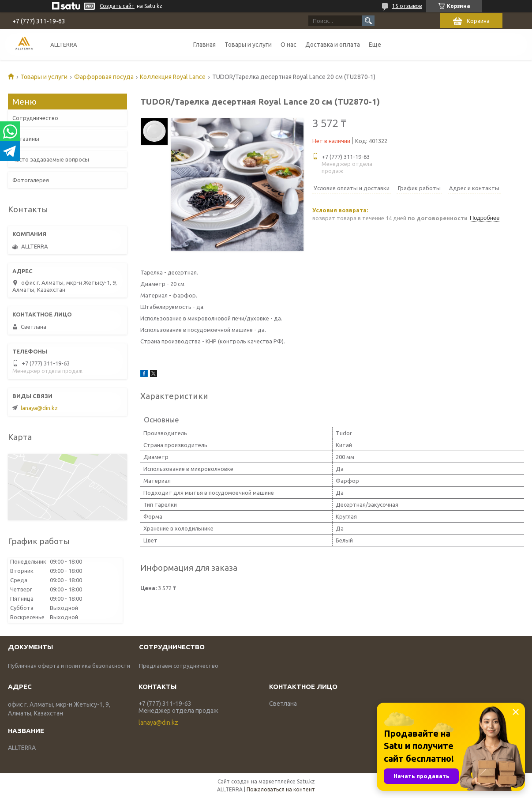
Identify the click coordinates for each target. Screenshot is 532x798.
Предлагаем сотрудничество (179, 666)
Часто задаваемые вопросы (51, 159)
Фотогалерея (31, 180)
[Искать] (368, 21)
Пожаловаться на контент (281, 789)
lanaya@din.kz (39, 408)
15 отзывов (407, 6)
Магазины (26, 139)
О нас (288, 45)
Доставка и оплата (333, 45)
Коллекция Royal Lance (173, 77)
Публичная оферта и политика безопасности (69, 666)
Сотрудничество (35, 118)
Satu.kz (306, 781)
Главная (204, 45)
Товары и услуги (248, 45)
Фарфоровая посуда (104, 77)
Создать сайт (117, 6)
